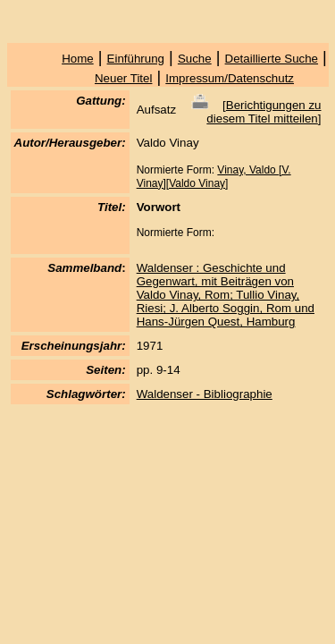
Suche (195, 59)
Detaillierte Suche (272, 59)
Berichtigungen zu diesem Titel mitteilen (264, 112)
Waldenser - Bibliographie (205, 394)
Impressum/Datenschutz (230, 78)
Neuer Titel (123, 78)
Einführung (136, 59)
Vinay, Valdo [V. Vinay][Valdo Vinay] (214, 177)
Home (78, 59)
